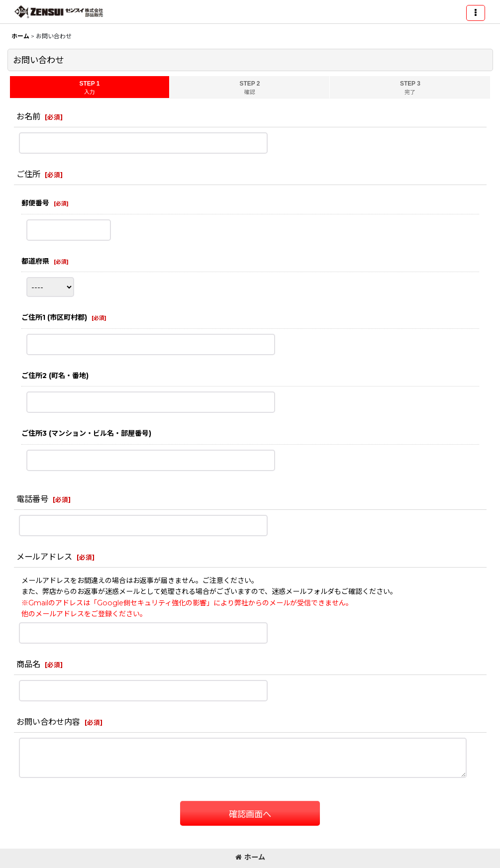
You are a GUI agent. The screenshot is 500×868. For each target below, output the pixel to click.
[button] (476, 13)
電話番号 (32, 499)
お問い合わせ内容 (48, 722)
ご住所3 (86, 433)
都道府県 (35, 261)
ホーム (250, 857)
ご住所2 (55, 376)
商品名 (28, 664)
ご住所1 (54, 317)
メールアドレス (44, 557)
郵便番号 (35, 203)
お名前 (28, 116)
